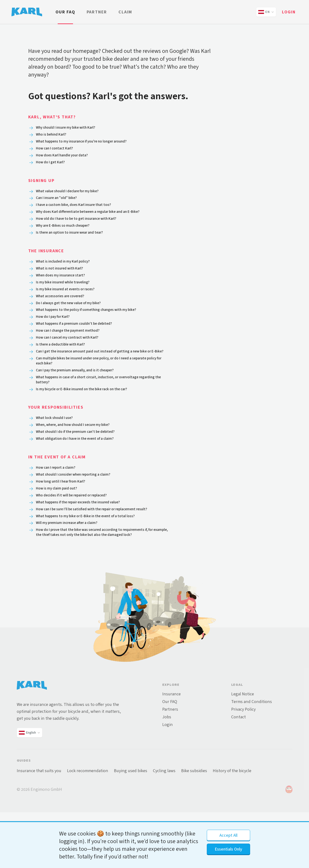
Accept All (228, 835)
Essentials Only (228, 849)
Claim (125, 12)
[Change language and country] (266, 12)
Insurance (171, 750)
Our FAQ (65, 12)
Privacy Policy (243, 765)
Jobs (167, 773)
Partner (97, 12)
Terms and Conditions (252, 757)
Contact (239, 773)
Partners (170, 765)
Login (289, 12)
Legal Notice (243, 750)
